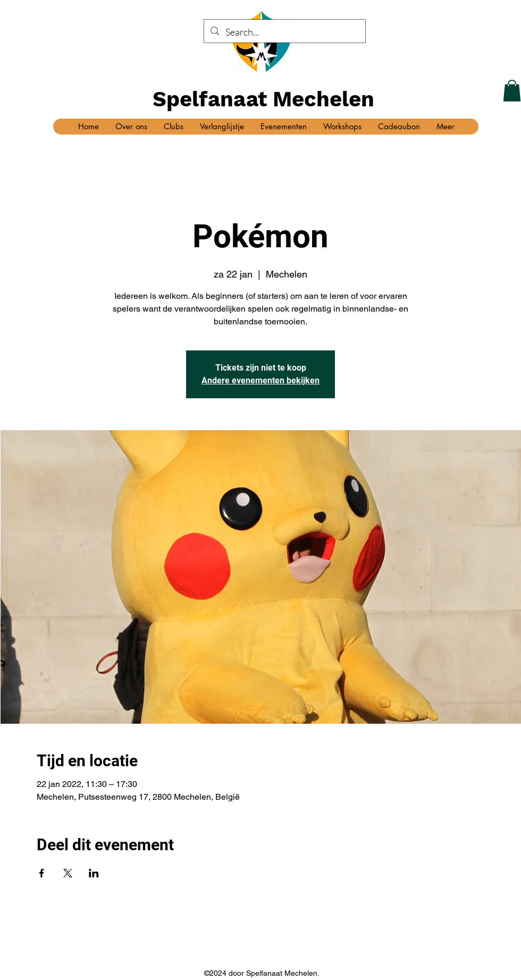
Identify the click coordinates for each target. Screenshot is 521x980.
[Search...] (284, 32)
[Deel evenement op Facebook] (42, 873)
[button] (512, 91)
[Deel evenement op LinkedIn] (94, 873)
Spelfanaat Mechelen (263, 99)
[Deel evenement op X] (68, 873)
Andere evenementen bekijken (260, 380)
